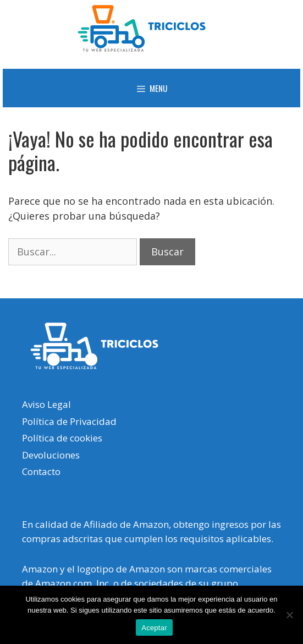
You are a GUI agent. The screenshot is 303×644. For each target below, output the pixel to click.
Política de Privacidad (69, 421)
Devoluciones (51, 455)
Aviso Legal (46, 404)
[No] (289, 615)
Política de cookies (62, 438)
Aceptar (154, 628)
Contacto (41, 471)
